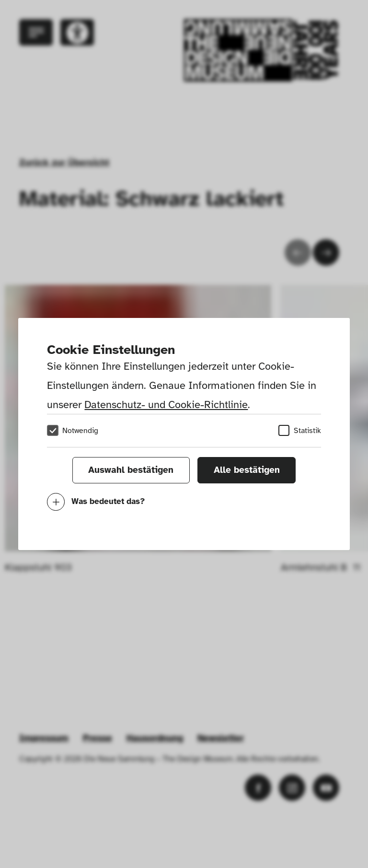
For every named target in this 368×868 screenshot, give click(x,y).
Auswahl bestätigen (131, 470)
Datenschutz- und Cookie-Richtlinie (166, 405)
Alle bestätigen (247, 470)
